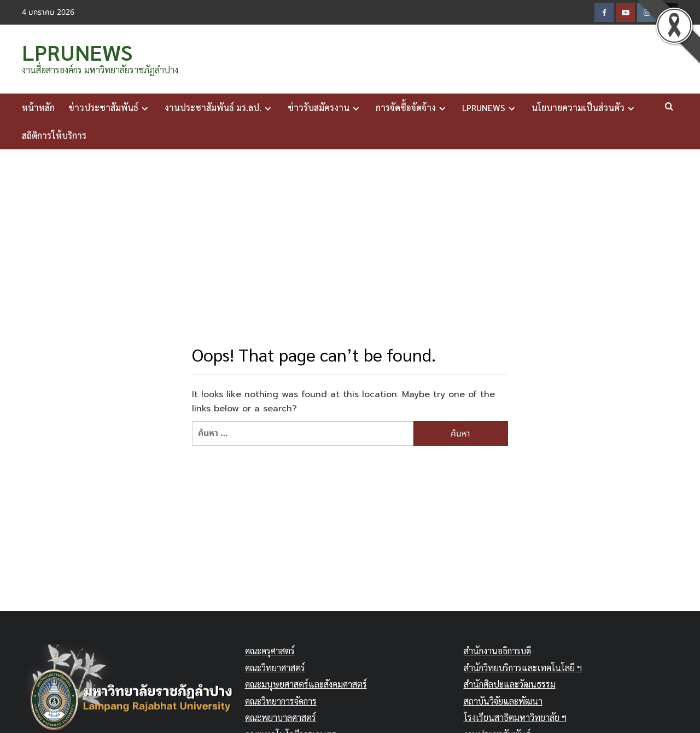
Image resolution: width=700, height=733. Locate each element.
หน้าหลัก (38, 106)
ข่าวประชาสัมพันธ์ (110, 107)
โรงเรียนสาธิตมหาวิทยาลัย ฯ (515, 716)
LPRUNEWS (75, 51)
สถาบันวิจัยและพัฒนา (503, 700)
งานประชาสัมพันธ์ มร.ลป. (219, 107)
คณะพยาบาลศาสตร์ (281, 716)
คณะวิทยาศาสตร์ (275, 667)
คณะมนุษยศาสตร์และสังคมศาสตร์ (306, 683)
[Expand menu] (145, 107)
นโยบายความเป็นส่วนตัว (584, 107)
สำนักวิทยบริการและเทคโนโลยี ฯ (523, 667)
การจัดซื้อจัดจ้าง (412, 107)
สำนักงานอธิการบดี (497, 650)
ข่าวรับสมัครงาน (325, 107)
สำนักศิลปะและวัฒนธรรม (510, 683)
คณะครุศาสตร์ (270, 650)
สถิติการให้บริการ (54, 134)
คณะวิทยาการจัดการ (281, 700)
